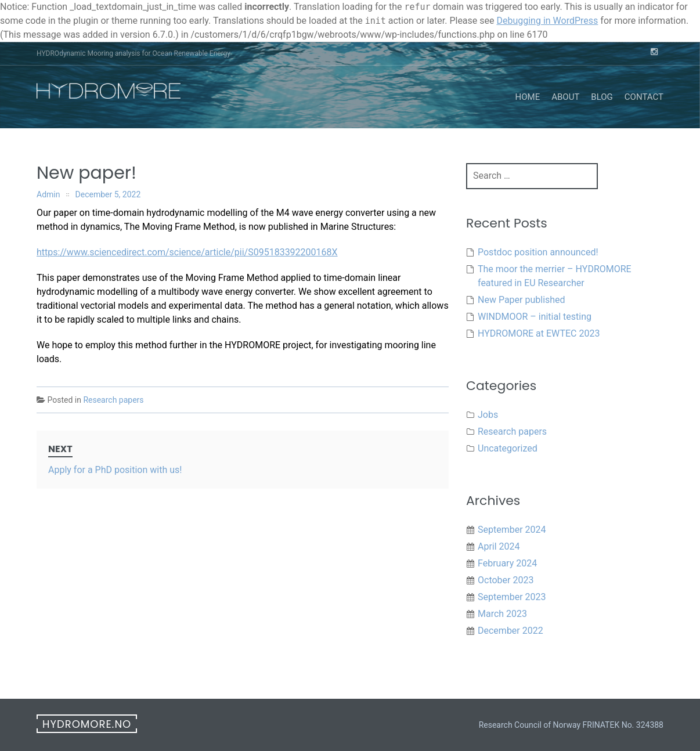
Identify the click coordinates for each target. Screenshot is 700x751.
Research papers (113, 400)
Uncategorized (508, 448)
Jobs (488, 415)
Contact (644, 97)
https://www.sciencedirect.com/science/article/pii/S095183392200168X (187, 252)
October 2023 (506, 580)
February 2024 (507, 563)
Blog (602, 97)
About (565, 97)
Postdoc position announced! (538, 252)
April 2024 (499, 546)
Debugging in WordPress (547, 21)
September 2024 (512, 530)
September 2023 (512, 597)
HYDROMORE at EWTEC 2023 (539, 333)
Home (528, 97)
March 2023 (502, 614)
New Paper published (522, 300)
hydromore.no (87, 724)
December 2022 (510, 631)
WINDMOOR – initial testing (535, 317)
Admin (48, 194)
